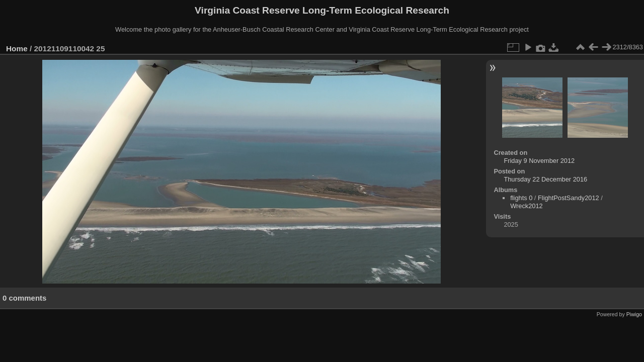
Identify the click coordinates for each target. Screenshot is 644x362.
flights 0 (521, 198)
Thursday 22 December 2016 (545, 179)
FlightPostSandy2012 (569, 198)
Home (17, 49)
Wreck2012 (527, 206)
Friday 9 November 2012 (539, 161)
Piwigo (634, 314)
